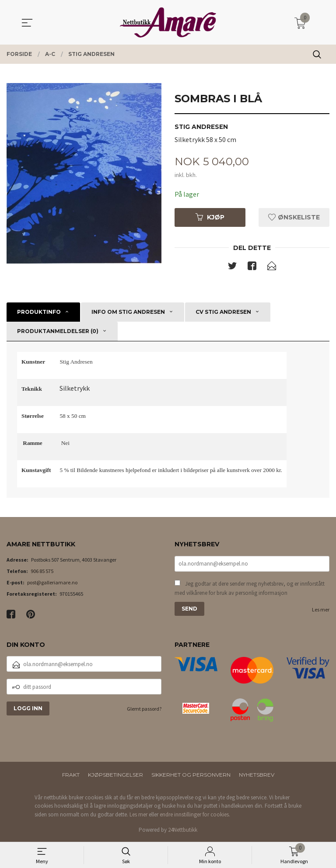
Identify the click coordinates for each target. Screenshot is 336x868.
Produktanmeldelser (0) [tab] (58, 332)
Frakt (71, 775)
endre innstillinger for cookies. (195, 815)
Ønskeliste (294, 217)
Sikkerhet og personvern (191, 775)
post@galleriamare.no (52, 583)
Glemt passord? (144, 709)
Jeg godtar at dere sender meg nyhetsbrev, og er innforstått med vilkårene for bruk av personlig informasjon (250, 589)
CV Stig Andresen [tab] (223, 312)
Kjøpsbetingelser (115, 775)
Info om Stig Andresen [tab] (128, 312)
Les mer (321, 610)
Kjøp (210, 217)
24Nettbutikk (183, 830)
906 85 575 (42, 571)
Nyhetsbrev (257, 775)
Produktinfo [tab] (39, 312)
